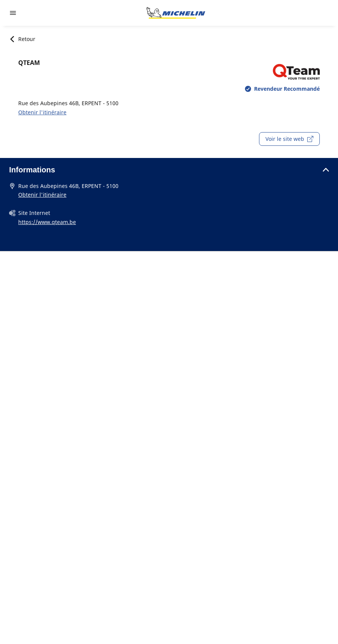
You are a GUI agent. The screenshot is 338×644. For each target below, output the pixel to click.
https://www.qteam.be (47, 222)
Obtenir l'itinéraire (42, 112)
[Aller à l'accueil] (176, 13)
